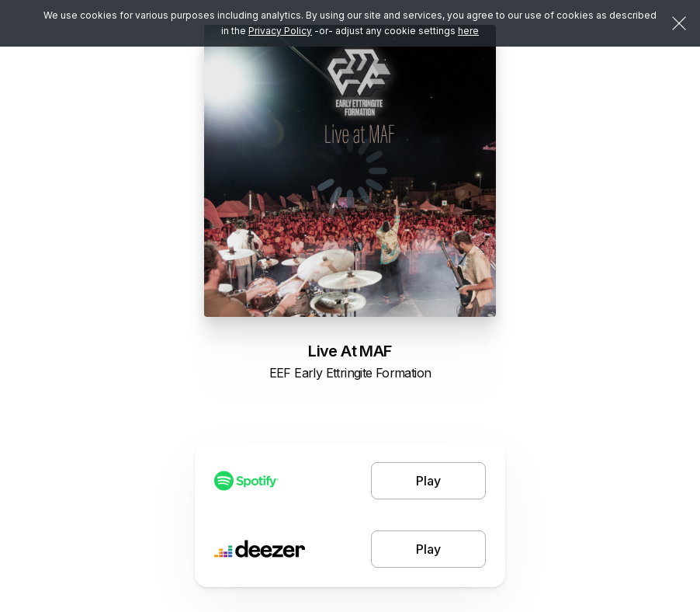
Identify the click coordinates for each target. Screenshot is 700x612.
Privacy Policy (280, 31)
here (468, 31)
